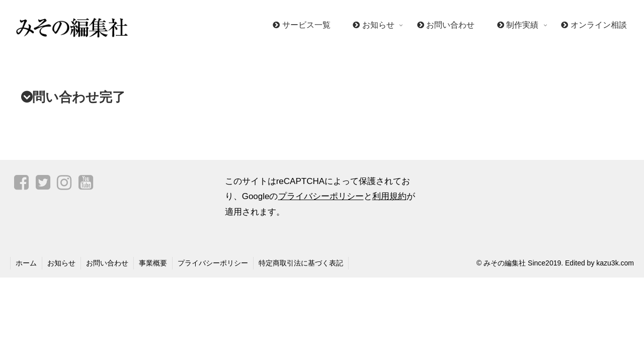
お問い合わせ (107, 263)
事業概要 (153, 263)
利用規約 (389, 196)
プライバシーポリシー (321, 196)
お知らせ (61, 263)
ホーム (26, 263)
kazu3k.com (615, 263)
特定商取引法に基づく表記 (301, 263)
